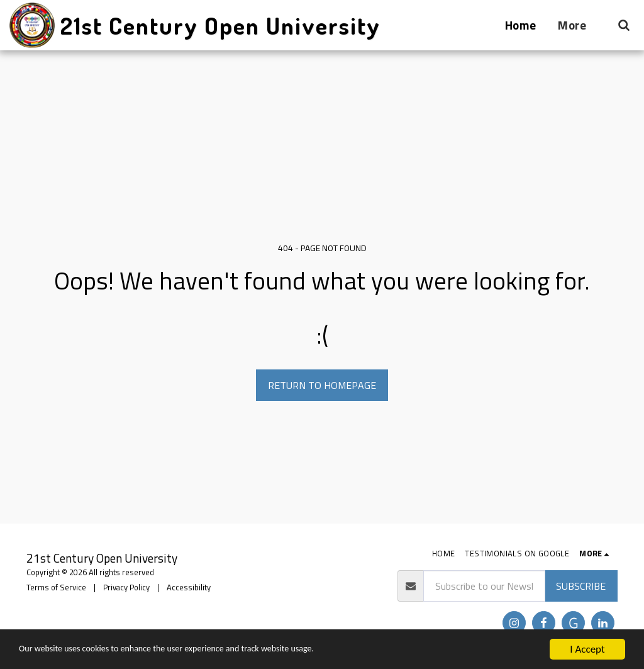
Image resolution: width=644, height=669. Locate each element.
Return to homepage (322, 385)
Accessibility (189, 587)
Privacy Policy (126, 587)
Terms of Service (56, 587)
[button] (624, 25)
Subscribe (581, 586)
